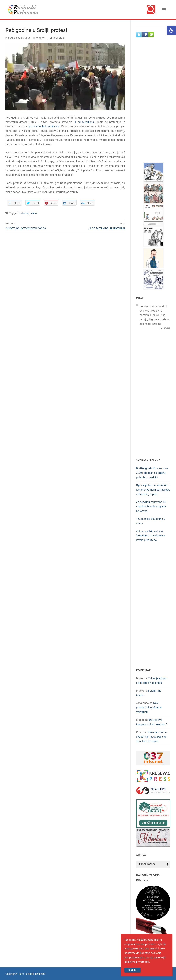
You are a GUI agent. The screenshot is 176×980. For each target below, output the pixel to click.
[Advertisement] (156, 103)
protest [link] (34, 213)
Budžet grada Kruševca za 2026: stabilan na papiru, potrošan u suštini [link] (152, 473)
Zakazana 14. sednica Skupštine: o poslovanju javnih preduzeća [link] (151, 536)
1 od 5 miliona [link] (84, 122)
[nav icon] (164, 10)
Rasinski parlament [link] (18, 38)
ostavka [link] (24, 213)
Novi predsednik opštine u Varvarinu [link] (149, 707)
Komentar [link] (57, 38)
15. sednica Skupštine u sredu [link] (151, 521)
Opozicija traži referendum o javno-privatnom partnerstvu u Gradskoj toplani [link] (153, 490)
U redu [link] (132, 970)
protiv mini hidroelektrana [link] (44, 126)
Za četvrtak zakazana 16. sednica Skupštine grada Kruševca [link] (151, 506)
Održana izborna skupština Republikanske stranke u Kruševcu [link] (151, 737)
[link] (172, 30)
